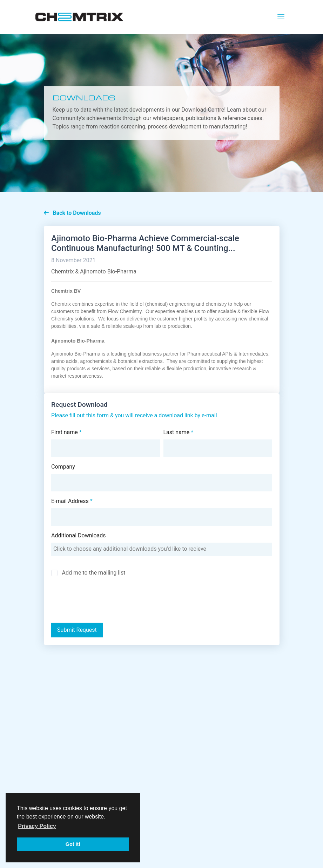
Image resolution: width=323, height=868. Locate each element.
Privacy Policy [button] (37, 826)
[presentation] (103, 601)
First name (66, 432)
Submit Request (77, 630)
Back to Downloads (72, 213)
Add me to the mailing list (93, 573)
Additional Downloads (79, 535)
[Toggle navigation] (281, 17)
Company (63, 467)
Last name (179, 432)
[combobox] (161, 549)
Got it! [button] (73, 844)
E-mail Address (72, 501)
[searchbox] (161, 549)
